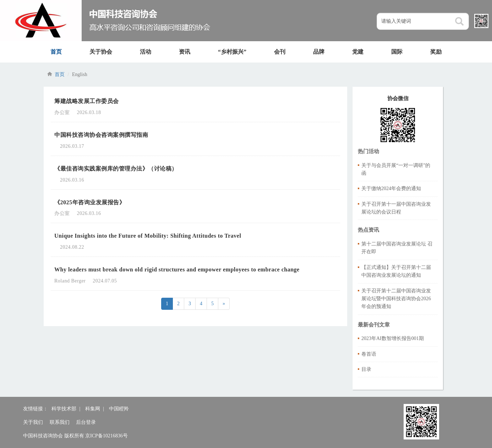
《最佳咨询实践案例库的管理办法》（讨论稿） (116, 169)
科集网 (93, 409)
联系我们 (60, 422)
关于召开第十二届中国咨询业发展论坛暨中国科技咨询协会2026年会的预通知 (396, 299)
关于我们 (33, 422)
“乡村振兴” (232, 52)
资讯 (185, 52)
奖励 (436, 52)
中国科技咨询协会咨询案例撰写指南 (101, 135)
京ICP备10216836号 (106, 436)
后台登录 (86, 422)
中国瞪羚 (119, 409)
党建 (358, 52)
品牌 (319, 52)
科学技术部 (64, 409)
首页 (56, 52)
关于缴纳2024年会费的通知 (391, 188)
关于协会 (101, 52)
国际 (397, 52)
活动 (146, 52)
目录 (366, 369)
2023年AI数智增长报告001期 (393, 338)
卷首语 (369, 354)
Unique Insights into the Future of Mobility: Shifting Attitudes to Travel (148, 236)
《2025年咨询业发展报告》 (90, 202)
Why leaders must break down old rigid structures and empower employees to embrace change (177, 269)
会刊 (280, 52)
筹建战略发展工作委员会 (87, 101)
